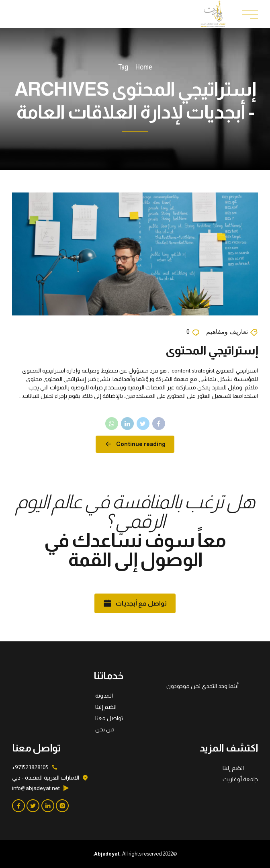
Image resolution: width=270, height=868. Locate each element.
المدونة (104, 696)
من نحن (105, 729)
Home (144, 67)
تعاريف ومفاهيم (227, 332)
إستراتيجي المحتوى (212, 351)
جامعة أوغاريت (240, 779)
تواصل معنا (109, 718)
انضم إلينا (106, 707)
